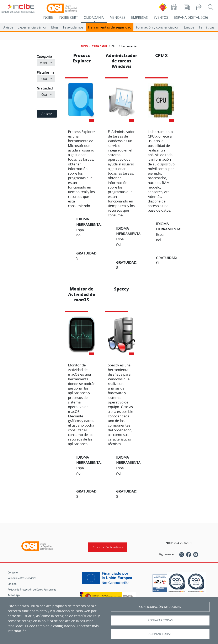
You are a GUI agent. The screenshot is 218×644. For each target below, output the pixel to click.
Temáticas (207, 27)
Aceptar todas (160, 634)
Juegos (189, 27)
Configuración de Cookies (160, 607)
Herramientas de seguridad (110, 27)
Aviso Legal (14, 595)
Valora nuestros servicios (22, 578)
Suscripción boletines (108, 547)
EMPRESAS (139, 17)
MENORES (118, 17)
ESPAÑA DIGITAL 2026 (191, 17)
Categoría (44, 56)
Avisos (8, 27)
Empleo (12, 584)
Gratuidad (45, 88)
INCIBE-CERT (68, 17)
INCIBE (48, 17)
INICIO (84, 46)
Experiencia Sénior (32, 27)
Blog (55, 27)
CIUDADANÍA (94, 17)
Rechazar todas (160, 620)
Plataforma (46, 72)
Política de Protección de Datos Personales (32, 589)
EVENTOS (161, 17)
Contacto (13, 572)
